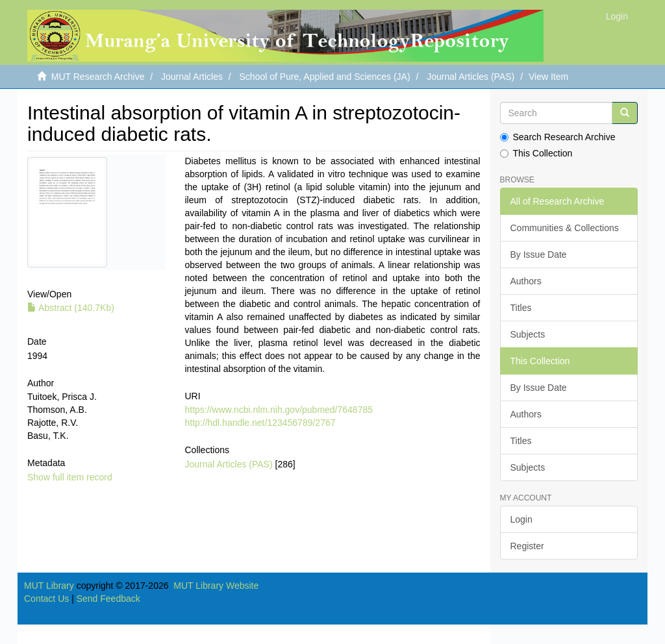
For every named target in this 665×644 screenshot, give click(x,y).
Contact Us (46, 599)
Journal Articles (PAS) (471, 77)
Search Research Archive (558, 137)
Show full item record (70, 477)
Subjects (528, 334)
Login (521, 519)
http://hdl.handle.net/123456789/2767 (260, 423)
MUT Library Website (216, 586)
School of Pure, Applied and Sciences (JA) (325, 77)
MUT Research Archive (98, 77)
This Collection (536, 153)
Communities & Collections (565, 228)
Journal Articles (192, 77)
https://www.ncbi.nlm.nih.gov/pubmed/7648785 (279, 410)
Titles (521, 308)
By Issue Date (539, 254)
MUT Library (49, 586)
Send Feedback (108, 599)
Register (527, 546)
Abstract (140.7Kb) (71, 308)
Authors (526, 281)
